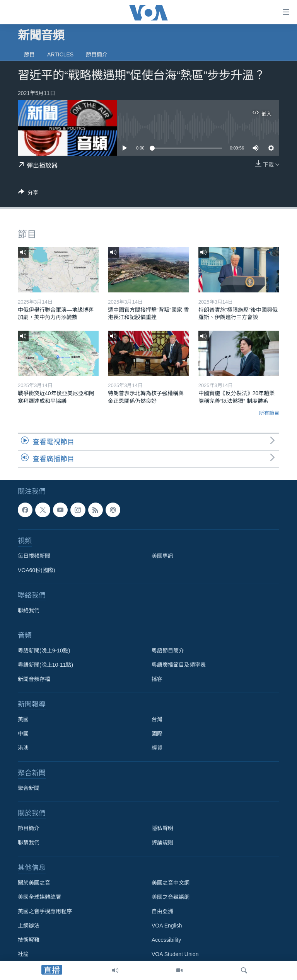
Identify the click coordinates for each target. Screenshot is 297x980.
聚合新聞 (29, 788)
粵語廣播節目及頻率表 (179, 665)
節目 (29, 54)
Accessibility (166, 940)
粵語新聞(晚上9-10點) (44, 651)
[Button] (28, 194)
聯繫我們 (29, 842)
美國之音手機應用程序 (45, 911)
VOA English (167, 926)
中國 (23, 734)
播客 (157, 679)
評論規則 (162, 842)
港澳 (23, 748)
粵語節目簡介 (168, 651)
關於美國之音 (34, 883)
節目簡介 (97, 54)
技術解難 (29, 940)
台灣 (157, 719)
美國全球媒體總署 (39, 897)
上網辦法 (29, 926)
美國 (23, 719)
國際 (157, 734)
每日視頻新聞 (34, 556)
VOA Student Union (175, 954)
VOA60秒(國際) (36, 570)
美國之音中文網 (171, 883)
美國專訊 (162, 556)
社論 (23, 954)
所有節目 (269, 413)
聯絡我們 (29, 610)
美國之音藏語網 (171, 897)
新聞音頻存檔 (34, 679)
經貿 (157, 748)
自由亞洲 (162, 911)
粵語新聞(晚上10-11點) (45, 665)
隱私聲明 (162, 828)
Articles (60, 54)
